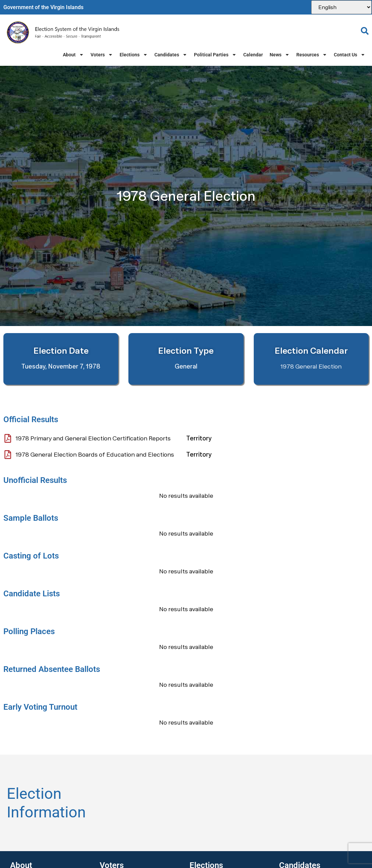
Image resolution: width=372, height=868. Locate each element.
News (280, 55)
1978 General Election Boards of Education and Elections (95, 454)
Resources (312, 55)
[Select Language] (341, 7)
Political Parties (215, 55)
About (73, 55)
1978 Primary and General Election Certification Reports (93, 438)
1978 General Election (311, 366)
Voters (102, 55)
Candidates (171, 55)
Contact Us (350, 55)
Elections (134, 55)
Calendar (253, 55)
